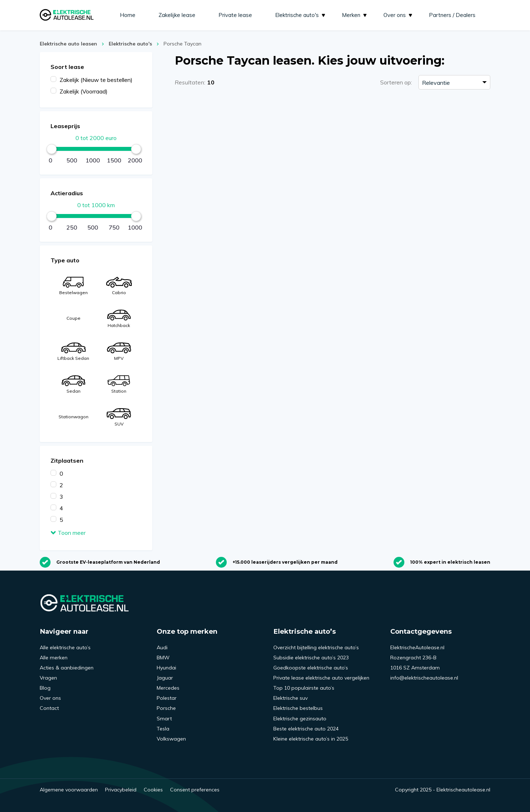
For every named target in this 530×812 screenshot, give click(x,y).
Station (119, 385)
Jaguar (165, 678)
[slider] (52, 149)
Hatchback (119, 319)
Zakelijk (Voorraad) (84, 91)
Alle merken (54, 658)
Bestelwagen (73, 286)
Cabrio (119, 286)
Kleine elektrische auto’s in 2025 (311, 739)
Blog (45, 688)
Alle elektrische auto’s (65, 647)
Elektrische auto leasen (68, 44)
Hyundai (166, 668)
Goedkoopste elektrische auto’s (311, 668)
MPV (119, 352)
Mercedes (168, 688)
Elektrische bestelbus (298, 708)
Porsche (166, 708)
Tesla (163, 729)
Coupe (73, 318)
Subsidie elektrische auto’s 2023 (311, 658)
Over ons (398, 15)
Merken (355, 15)
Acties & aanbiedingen (67, 668)
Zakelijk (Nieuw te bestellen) (96, 80)
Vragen (48, 678)
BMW (163, 658)
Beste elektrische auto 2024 (306, 729)
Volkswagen (171, 739)
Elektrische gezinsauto (300, 719)
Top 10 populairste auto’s (304, 688)
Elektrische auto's (301, 15)
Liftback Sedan (73, 352)
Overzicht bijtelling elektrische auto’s (316, 647)
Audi (162, 647)
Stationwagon (73, 417)
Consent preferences (195, 790)
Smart (164, 719)
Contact (49, 708)
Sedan (73, 385)
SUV (119, 417)
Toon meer (68, 533)
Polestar (167, 698)
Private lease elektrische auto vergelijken (321, 678)
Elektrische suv (290, 698)
